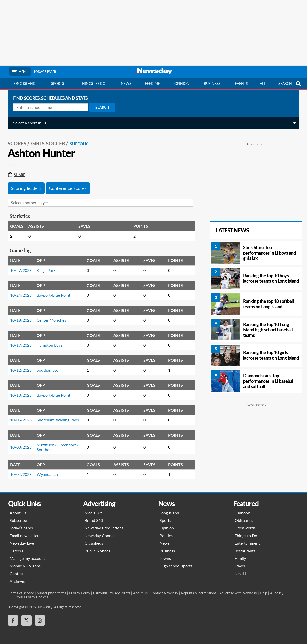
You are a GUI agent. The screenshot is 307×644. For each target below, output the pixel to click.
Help (263, 593)
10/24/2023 (22, 294)
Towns (165, 558)
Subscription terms (52, 593)
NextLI (240, 573)
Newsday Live (22, 543)
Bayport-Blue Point (55, 294)
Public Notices (97, 551)
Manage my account (27, 558)
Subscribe (18, 520)
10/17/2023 (22, 344)
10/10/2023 (22, 394)
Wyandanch (49, 473)
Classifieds (94, 543)
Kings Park (48, 270)
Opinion (182, 84)
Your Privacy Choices (32, 597)
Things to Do (246, 535)
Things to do (93, 84)
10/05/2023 (22, 419)
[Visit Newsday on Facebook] (13, 620)
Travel (240, 566)
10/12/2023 (22, 369)
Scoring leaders (28, 187)
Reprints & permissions (199, 593)
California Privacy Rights (112, 593)
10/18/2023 (22, 319)
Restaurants (245, 551)
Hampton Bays (51, 344)
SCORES (19, 143)
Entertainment (247, 543)
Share (18, 174)
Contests (18, 573)
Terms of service (22, 593)
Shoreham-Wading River (60, 419)
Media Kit (93, 513)
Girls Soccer (50, 143)
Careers (16, 551)
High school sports (176, 566)
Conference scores (69, 187)
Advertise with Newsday (238, 593)
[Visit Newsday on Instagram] (40, 620)
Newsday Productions (104, 528)
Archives (17, 581)
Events (241, 84)
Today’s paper (22, 528)
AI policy (277, 593)
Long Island (24, 84)
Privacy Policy (80, 593)
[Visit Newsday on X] (26, 620)
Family (240, 558)
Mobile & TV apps (25, 566)
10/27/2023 (22, 270)
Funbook (242, 513)
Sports (58, 84)
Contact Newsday (164, 593)
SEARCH (290, 84)
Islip (13, 164)
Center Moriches (53, 319)
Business (212, 84)
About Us (18, 513)
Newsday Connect (101, 535)
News (126, 84)
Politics (166, 535)
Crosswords (245, 528)
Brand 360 (94, 520)
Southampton (50, 369)
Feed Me (152, 84)
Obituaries (244, 520)
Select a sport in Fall (32, 123)
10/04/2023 (22, 473)
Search (104, 107)
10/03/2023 (22, 446)
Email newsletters (25, 535)
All (263, 84)
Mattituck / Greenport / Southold (59, 446)
